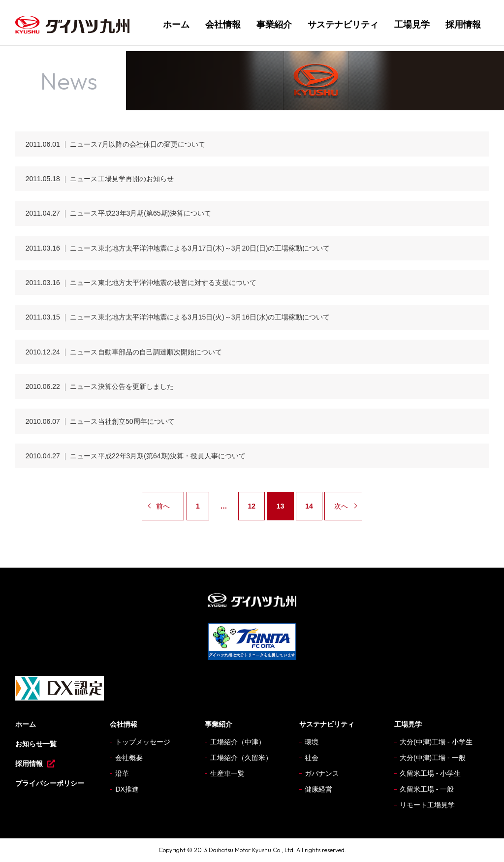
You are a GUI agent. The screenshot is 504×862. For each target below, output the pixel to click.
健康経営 (318, 789)
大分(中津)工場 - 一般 (433, 758)
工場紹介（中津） (238, 742)
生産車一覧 (227, 773)
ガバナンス (322, 773)
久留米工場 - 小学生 (430, 773)
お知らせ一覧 (36, 744)
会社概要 (129, 758)
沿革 (122, 773)
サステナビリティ (343, 25)
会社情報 (223, 25)
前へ (163, 506)
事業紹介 (274, 25)
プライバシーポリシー (50, 783)
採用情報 (463, 25)
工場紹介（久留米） (241, 758)
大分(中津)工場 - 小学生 (436, 742)
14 (309, 506)
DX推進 (127, 789)
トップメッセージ (143, 742)
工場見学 (412, 25)
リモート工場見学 (427, 805)
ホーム (176, 25)
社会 (312, 758)
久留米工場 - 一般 (427, 789)
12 (252, 506)
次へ (341, 506)
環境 (312, 742)
